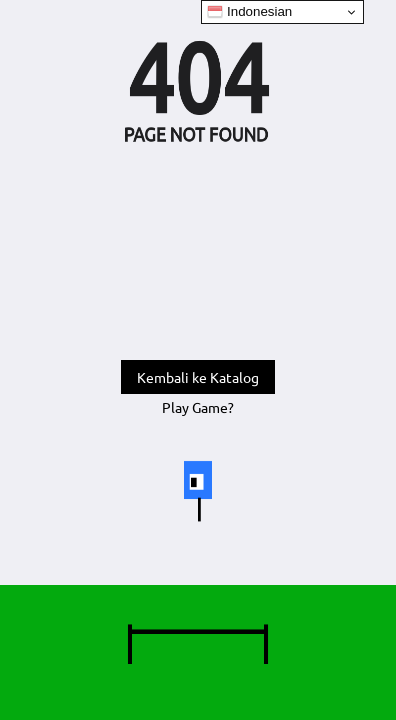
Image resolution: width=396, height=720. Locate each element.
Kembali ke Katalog (198, 377)
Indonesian (249, 12)
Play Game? (198, 407)
